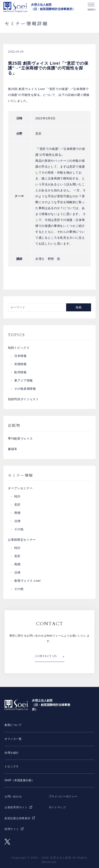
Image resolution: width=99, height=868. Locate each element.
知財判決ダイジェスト (23, 399)
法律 (17, 521)
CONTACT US (46, 656)
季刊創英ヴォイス (20, 439)
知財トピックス (19, 348)
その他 (19, 529)
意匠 (17, 505)
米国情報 (21, 364)
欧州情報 (21, 372)
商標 (17, 513)
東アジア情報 (24, 380)
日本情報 (21, 356)
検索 (79, 307)
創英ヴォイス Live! (28, 581)
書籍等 (13, 449)
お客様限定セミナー (22, 540)
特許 (17, 496)
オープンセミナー (20, 488)
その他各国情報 (25, 389)
